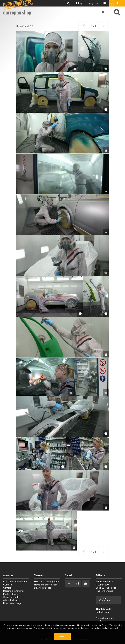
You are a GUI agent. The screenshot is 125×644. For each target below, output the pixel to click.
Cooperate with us (12, 597)
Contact (7, 588)
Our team (8, 585)
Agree (62, 636)
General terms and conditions (105, 620)
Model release (10, 594)
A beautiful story (11, 600)
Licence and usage (12, 603)
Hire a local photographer (47, 582)
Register (94, 3)
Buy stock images (43, 588)
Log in (81, 3)
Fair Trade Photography (15, 582)
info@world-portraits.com (104, 611)
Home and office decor (45, 585)
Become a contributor (14, 591)
